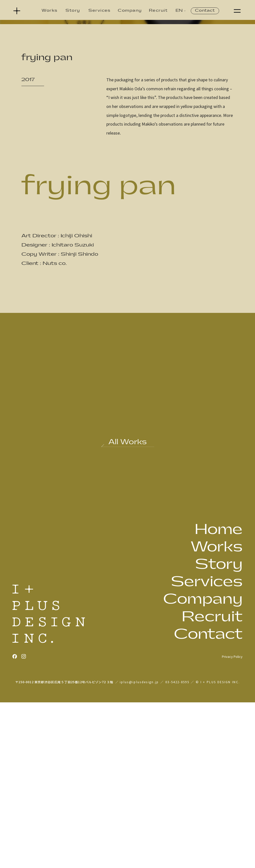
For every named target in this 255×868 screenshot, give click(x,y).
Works (49, 11)
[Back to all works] (128, 609)
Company (130, 11)
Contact (205, 11)
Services (99, 11)
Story (73, 11)
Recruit (158, 11)
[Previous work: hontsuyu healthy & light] (69, 591)
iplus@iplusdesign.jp (139, 847)
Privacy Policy (232, 822)
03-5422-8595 (177, 847)
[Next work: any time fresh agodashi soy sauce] (186, 591)
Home (219, 695)
